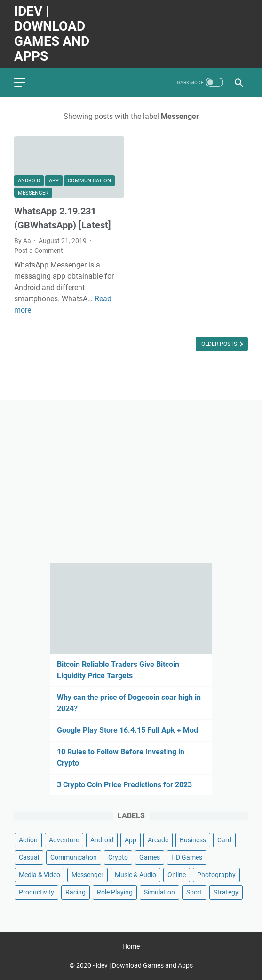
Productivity (36, 892)
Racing (75, 892)
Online (177, 875)
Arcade (158, 840)
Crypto (118, 857)
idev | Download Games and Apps (52, 34)
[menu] (25, 82)
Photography (216, 875)
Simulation (159, 892)
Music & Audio (135, 875)
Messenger (33, 193)
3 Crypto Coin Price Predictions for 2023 (124, 785)
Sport (194, 892)
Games (150, 857)
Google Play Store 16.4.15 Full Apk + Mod (127, 730)
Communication (89, 181)
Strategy (226, 892)
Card (224, 840)
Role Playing (115, 892)
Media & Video (40, 875)
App (54, 181)
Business (193, 840)
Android (29, 181)
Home (131, 946)
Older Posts (220, 344)
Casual (29, 857)
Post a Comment (39, 251)
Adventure (64, 840)
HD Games (187, 857)
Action (28, 840)
